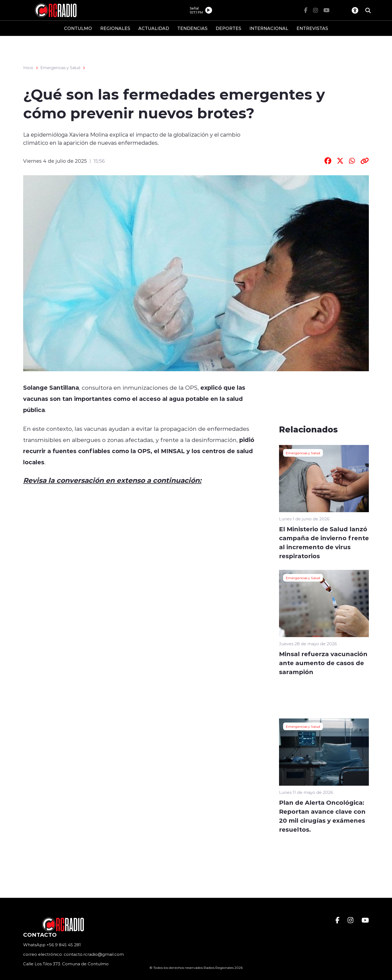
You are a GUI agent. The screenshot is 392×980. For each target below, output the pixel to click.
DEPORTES (228, 28)
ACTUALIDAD (154, 28)
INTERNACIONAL (269, 28)
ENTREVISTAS (312, 28)
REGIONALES (115, 28)
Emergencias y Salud (60, 68)
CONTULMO (78, 28)
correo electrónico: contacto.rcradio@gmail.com (73, 954)
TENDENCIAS (192, 28)
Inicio (28, 68)
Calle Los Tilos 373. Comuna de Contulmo (66, 964)
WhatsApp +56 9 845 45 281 (52, 945)
